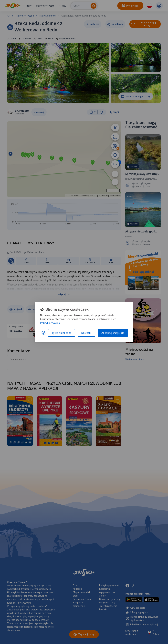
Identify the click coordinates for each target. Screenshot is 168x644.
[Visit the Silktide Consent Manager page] (43, 333)
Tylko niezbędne (62, 333)
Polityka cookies (50, 323)
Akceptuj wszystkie (113, 333)
